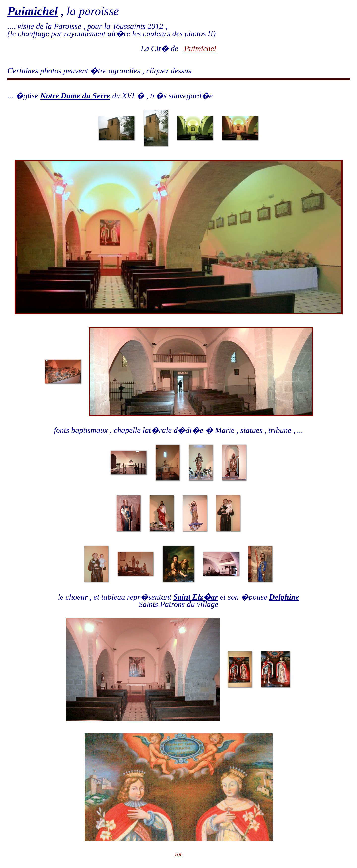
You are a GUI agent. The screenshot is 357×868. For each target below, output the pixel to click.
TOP (178, 855)
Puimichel (200, 48)
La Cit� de (163, 48)
